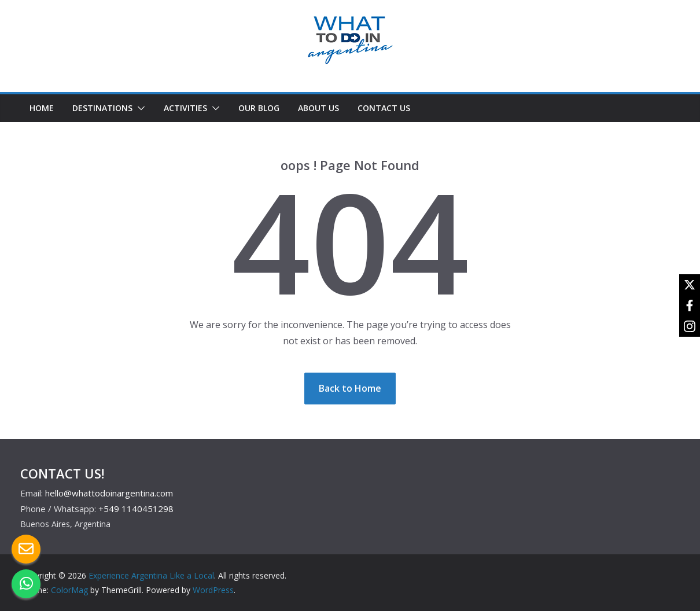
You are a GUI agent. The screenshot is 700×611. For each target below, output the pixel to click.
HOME (42, 108)
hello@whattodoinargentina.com (109, 493)
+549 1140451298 (136, 509)
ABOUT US (318, 108)
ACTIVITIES (185, 108)
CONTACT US (384, 108)
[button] (139, 108)
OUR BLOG (259, 108)
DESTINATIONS (102, 108)
